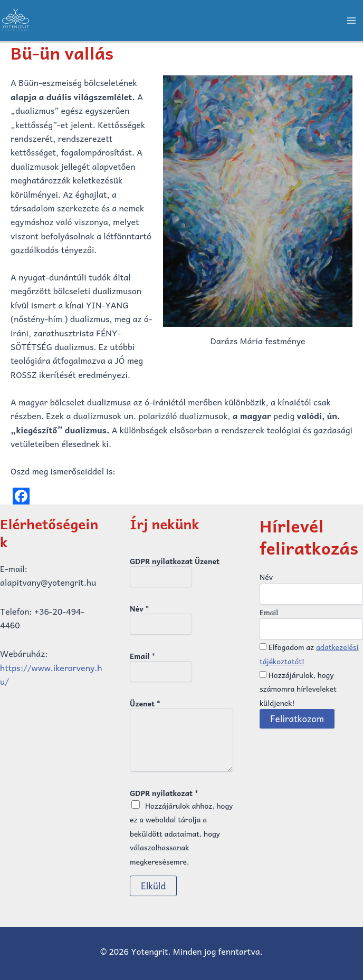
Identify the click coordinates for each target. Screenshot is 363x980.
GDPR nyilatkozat (164, 793)
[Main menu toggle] (351, 21)
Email (142, 656)
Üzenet (145, 703)
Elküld (153, 886)
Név (140, 608)
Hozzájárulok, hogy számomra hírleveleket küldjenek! (298, 689)
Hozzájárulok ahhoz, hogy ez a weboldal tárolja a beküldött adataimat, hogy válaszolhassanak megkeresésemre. (181, 833)
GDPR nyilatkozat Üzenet (175, 561)
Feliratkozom (297, 719)
